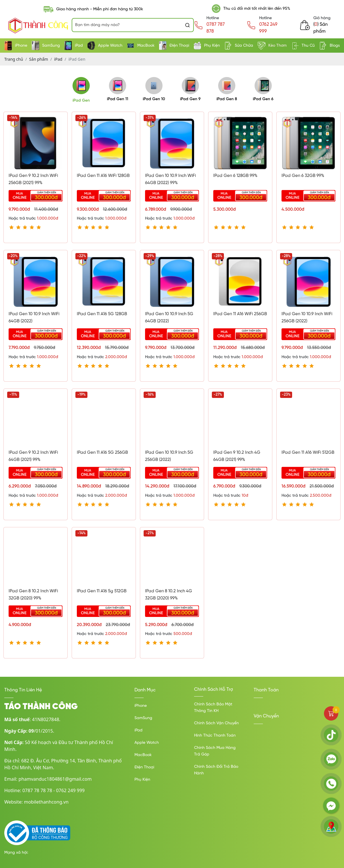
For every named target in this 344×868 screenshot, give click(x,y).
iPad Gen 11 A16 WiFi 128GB (103, 176)
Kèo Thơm (272, 46)
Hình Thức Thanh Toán (215, 736)
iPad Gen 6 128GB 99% (235, 176)
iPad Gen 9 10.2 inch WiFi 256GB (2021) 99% (33, 179)
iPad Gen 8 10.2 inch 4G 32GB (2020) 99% (169, 595)
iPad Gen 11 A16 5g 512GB (102, 591)
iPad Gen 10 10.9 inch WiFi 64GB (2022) (34, 318)
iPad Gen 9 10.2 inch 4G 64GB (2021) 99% (237, 456)
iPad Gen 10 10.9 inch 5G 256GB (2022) (169, 456)
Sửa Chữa (239, 46)
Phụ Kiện (207, 46)
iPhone (16, 46)
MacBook (141, 46)
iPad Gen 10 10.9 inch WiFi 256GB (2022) (307, 318)
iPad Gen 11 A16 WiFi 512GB (308, 453)
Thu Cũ (303, 46)
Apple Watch (105, 46)
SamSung (46, 46)
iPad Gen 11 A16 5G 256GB (102, 453)
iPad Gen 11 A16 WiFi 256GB (240, 314)
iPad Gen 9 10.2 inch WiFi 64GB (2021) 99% (33, 456)
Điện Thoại (174, 46)
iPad (74, 46)
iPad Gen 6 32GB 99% (303, 176)
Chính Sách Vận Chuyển (216, 723)
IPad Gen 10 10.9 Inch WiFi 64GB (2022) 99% (170, 179)
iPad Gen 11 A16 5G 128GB (102, 314)
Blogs (329, 46)
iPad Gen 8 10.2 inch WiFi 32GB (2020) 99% (33, 595)
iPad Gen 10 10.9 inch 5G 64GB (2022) (169, 318)
